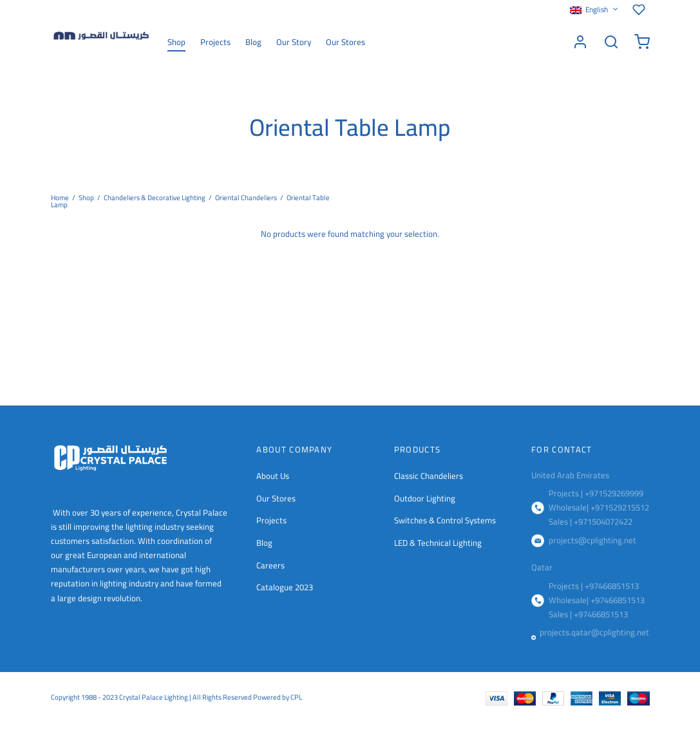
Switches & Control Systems (445, 520)
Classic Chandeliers (429, 476)
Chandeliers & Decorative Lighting (155, 198)
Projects (215, 42)
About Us (273, 476)
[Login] (580, 42)
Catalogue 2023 (285, 587)
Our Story (294, 42)
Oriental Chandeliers (246, 198)
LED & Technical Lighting (438, 543)
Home (60, 198)
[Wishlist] (641, 10)
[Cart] (642, 42)
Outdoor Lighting (425, 498)
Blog (253, 42)
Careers (270, 565)
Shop (176, 42)
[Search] (611, 42)
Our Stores (345, 42)
